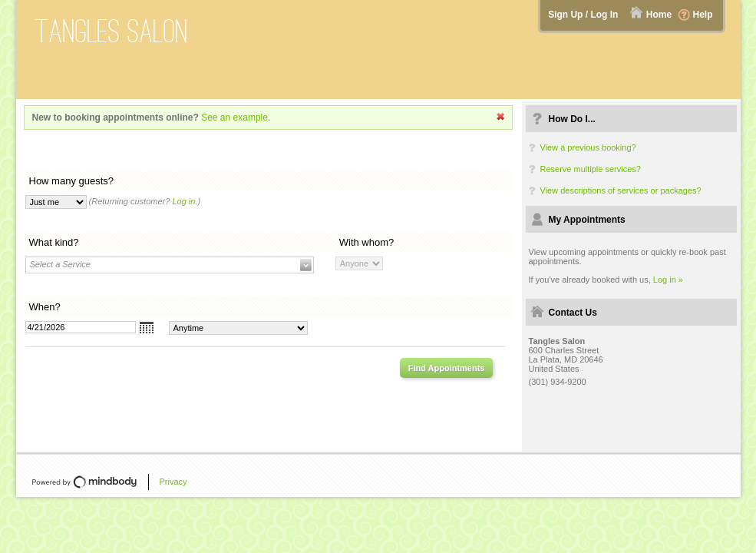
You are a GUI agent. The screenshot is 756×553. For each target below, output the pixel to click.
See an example (234, 118)
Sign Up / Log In (583, 15)
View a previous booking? (588, 147)
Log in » (668, 280)
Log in (183, 201)
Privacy (173, 482)
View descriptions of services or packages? (621, 190)
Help (702, 15)
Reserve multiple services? (591, 169)
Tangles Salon (112, 31)
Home (659, 15)
